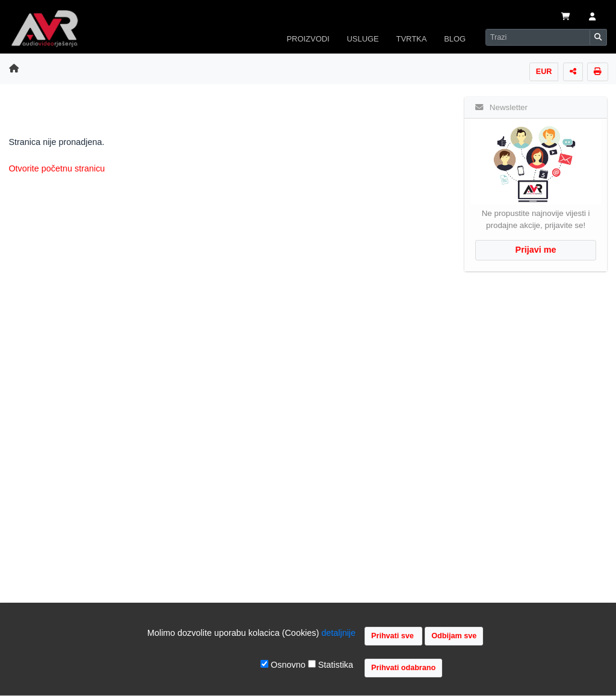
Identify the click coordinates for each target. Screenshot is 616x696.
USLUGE (362, 39)
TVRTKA (412, 39)
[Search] (538, 37)
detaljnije (338, 633)
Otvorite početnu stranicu (57, 168)
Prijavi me (536, 250)
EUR (544, 72)
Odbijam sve (454, 636)
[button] (592, 17)
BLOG (455, 39)
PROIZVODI (308, 39)
